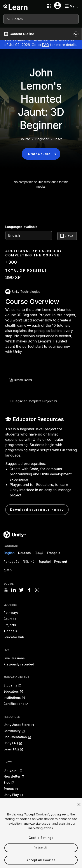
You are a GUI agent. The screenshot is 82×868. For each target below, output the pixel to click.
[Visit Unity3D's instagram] (37, 590)
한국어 (8, 570)
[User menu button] (58, 5)
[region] (41, 833)
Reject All (41, 848)
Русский (61, 562)
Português (11, 562)
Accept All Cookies (41, 860)
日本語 (39, 553)
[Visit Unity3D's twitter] (21, 590)
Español (45, 562)
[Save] (67, 236)
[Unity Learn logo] (16, 6)
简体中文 (29, 562)
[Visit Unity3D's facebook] (29, 590)
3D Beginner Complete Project (31, 401)
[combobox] (41, 19)
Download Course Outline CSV (37, 510)
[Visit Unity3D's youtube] (6, 590)
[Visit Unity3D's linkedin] (14, 590)
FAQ (45, 45)
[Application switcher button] (49, 6)
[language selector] (29, 235)
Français (54, 553)
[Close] (79, 804)
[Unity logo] (15, 535)
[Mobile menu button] (72, 6)
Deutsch (24, 553)
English (9, 553)
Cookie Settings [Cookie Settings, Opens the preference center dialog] (41, 838)
